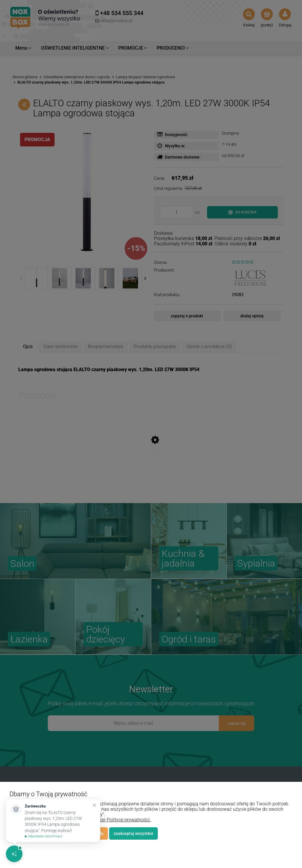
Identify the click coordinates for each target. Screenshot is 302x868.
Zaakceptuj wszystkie (133, 833)
